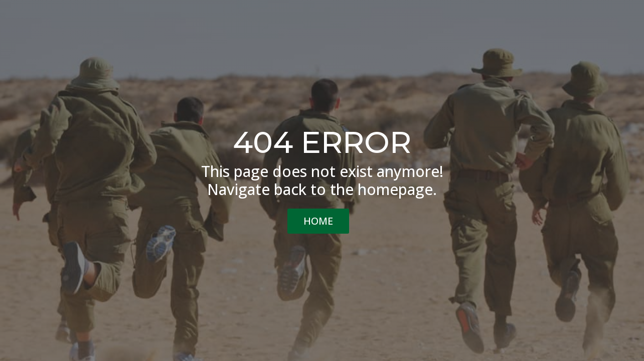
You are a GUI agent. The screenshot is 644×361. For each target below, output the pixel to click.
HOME (318, 221)
